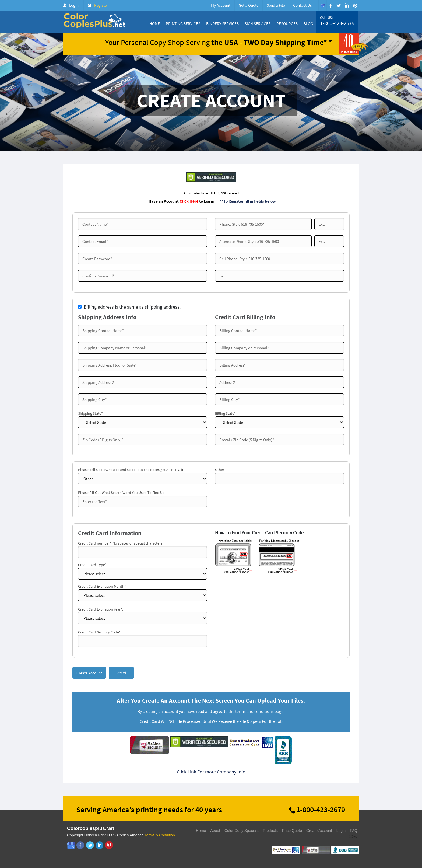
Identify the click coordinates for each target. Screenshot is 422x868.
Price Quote (292, 831)
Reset (121, 673)
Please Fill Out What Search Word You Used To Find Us (121, 493)
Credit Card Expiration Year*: (101, 609)
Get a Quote (249, 5)
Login (74, 5)
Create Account (319, 831)
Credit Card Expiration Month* (102, 586)
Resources (287, 24)
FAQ (354, 831)
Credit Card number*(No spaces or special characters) (121, 543)
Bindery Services (222, 24)
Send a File (276, 5)
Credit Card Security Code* (99, 632)
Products (270, 831)
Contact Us (302, 5)
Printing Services (183, 24)
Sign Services (258, 24)
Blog (308, 24)
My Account (221, 5)
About (215, 831)
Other (220, 470)
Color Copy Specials (242, 831)
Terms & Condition (160, 836)
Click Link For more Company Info (211, 772)
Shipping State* (90, 413)
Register (101, 5)
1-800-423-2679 (337, 23)
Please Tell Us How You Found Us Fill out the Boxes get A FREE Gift (131, 470)
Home (155, 24)
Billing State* (225, 413)
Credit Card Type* (92, 565)
